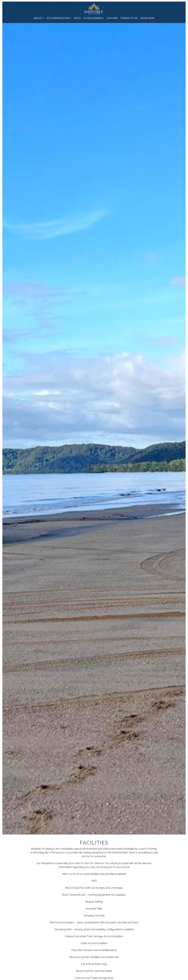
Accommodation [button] (58, 18)
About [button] (38, 18)
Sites (77, 18)
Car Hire (112, 18)
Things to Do (129, 18)
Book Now (147, 18)
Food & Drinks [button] (93, 18)
